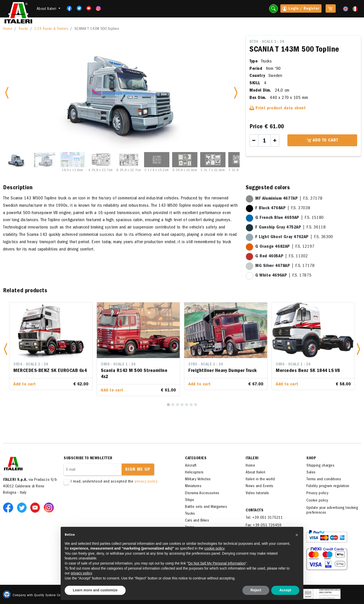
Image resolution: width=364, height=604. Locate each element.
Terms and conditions (324, 480)
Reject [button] (256, 590)
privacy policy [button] (81, 573)
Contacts (255, 511)
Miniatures (193, 486)
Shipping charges (320, 466)
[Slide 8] (213, 160)
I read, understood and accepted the (117, 482)
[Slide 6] (157, 160)
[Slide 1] (16, 160)
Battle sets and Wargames (206, 507)
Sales (311, 473)
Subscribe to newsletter (88, 459)
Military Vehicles (198, 480)
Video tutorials (257, 493)
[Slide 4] (101, 160)
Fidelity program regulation (328, 486)
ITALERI (252, 459)
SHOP (311, 459)
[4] (182, 405)
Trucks (23, 29)
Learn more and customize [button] (95, 590)
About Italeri (256, 473)
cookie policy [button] (214, 548)
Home (8, 29)
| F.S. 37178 (289, 199)
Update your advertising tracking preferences (332, 511)
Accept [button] (285, 590)
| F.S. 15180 (290, 218)
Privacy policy (317, 493)
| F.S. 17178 (285, 266)
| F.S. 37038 (283, 209)
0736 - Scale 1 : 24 (267, 42)
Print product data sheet (278, 109)
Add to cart (322, 141)
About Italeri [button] (47, 9)
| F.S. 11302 (282, 257)
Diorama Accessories (202, 493)
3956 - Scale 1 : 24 (293, 365)
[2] (173, 405)
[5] (187, 405)
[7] (196, 405)
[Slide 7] (185, 160)
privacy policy (146, 482)
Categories (196, 459)
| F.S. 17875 (283, 276)
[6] (191, 405)
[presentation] (102, 501)
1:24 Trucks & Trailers (51, 29)
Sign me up (138, 470)
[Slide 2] (44, 160)
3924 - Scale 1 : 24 (31, 365)
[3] (177, 405)
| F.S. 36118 (290, 228)
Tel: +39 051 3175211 (264, 518)
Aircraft (191, 466)
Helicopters (194, 473)
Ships (190, 500)
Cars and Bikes (197, 521)
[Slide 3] (73, 160)
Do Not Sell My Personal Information (217, 563)
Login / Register (301, 9)
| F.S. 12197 (285, 247)
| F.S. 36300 (294, 237)
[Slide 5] (129, 160)
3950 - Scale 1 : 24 (118, 365)
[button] (6, 349)
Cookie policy (317, 501)
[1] (168, 405)
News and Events (260, 486)
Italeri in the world (260, 480)
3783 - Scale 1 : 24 (206, 365)
